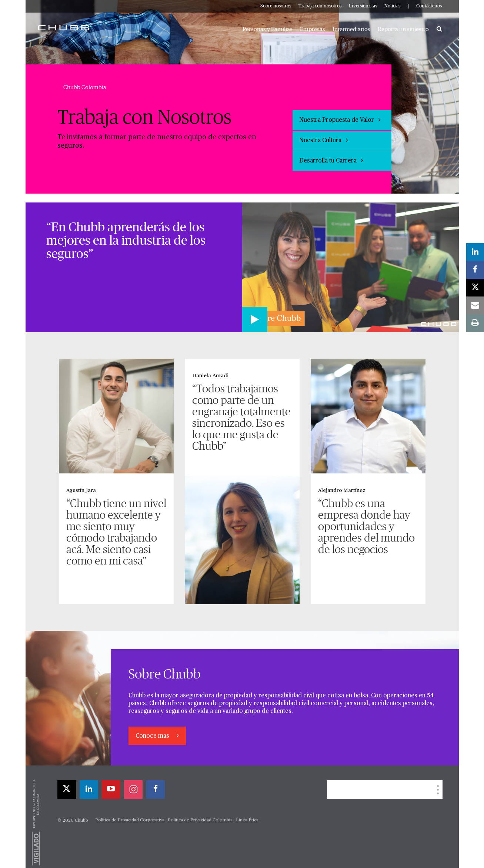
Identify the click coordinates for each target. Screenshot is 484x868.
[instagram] (133, 790)
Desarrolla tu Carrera (331, 161)
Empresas (313, 29)
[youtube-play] (111, 790)
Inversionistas (363, 6)
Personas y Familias (268, 29)
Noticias (392, 6)
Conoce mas (153, 736)
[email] (475, 305)
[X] (67, 790)
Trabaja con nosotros (320, 6)
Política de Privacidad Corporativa (130, 820)
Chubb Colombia (85, 87)
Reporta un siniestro (403, 29)
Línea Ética (247, 820)
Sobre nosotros (276, 6)
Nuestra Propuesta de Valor (340, 120)
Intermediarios (351, 29)
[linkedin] (89, 790)
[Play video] (255, 319)
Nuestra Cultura (324, 140)
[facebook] (156, 790)
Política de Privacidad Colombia (200, 820)
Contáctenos (429, 6)
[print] (475, 323)
